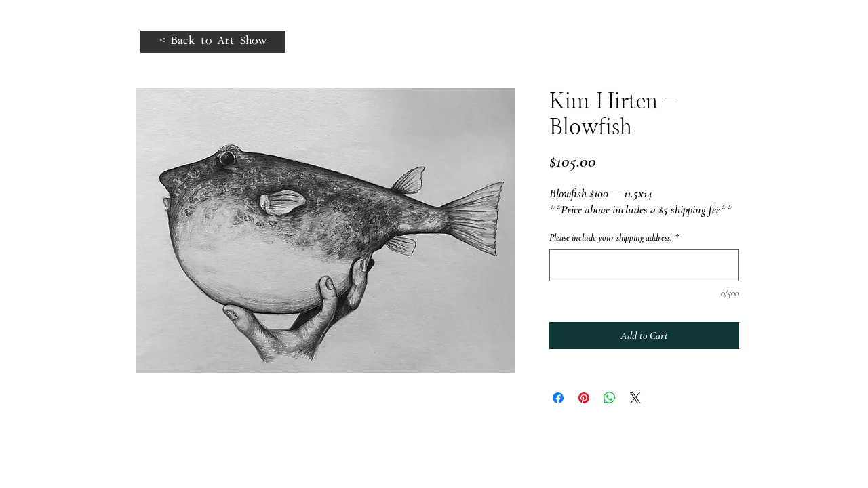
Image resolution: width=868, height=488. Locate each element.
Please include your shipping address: (614, 238)
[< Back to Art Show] (213, 42)
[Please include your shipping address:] (644, 265)
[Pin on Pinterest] (584, 398)
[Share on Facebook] (558, 398)
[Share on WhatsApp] (610, 398)
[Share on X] (635, 398)
